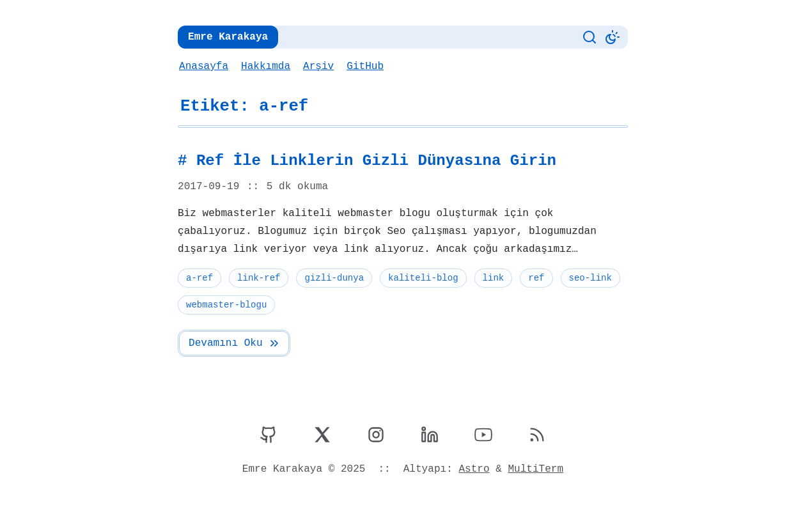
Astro (473, 469)
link (490, 278)
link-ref (258, 278)
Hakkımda (265, 66)
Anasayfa (203, 66)
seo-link (586, 278)
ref (533, 278)
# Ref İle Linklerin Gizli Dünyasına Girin (362, 161)
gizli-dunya (333, 278)
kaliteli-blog (421, 278)
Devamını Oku (234, 343)
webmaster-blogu (226, 305)
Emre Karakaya (227, 37)
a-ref (199, 278)
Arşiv (317, 66)
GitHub (363, 66)
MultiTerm (534, 469)
